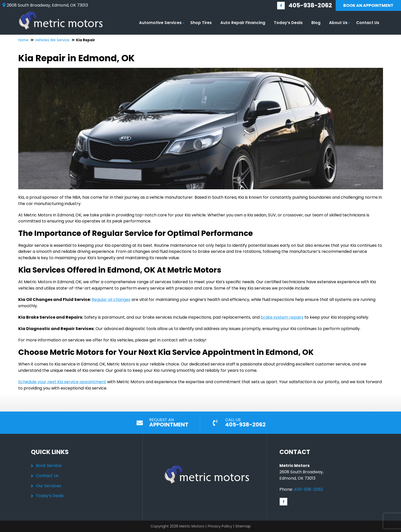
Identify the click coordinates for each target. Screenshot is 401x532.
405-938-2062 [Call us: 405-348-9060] (310, 5)
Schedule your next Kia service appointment (62, 382)
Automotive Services (160, 23)
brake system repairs (282, 317)
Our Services (49, 486)
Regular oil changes (111, 300)
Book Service (49, 466)
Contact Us (368, 23)
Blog (316, 23)
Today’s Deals (288, 23)
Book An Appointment (368, 5)
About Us (338, 23)
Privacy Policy (220, 526)
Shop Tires (201, 23)
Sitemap (243, 526)
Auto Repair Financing (243, 23)
